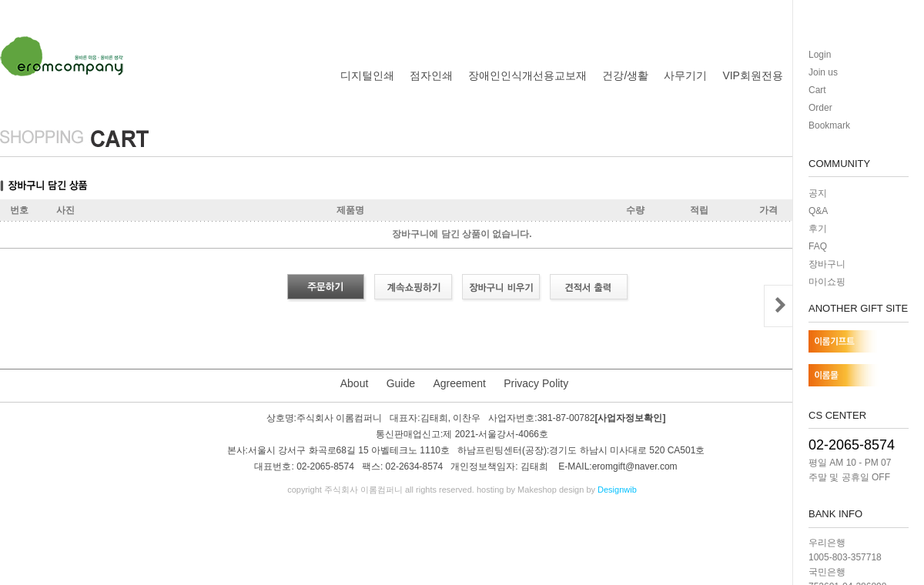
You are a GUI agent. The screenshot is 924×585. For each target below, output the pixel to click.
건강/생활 (625, 75)
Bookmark (829, 125)
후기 (818, 229)
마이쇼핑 (827, 282)
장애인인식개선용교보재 (527, 75)
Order (820, 108)
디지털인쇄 (367, 75)
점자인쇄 (431, 75)
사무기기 (685, 75)
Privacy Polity (536, 383)
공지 (818, 193)
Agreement (459, 383)
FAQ (818, 246)
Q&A (818, 211)
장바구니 (827, 264)
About (355, 383)
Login (820, 55)
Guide (401, 383)
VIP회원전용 (753, 75)
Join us (823, 72)
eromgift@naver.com (635, 467)
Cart (817, 90)
